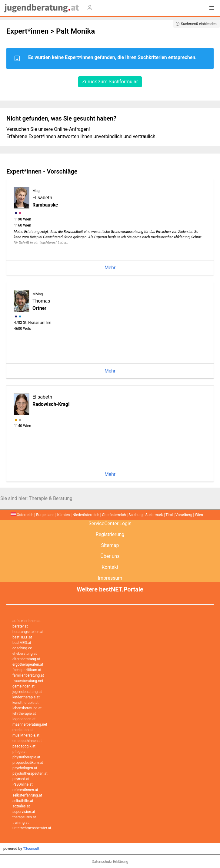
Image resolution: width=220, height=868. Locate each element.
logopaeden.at (24, 719)
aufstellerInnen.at (27, 621)
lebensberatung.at (27, 708)
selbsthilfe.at (23, 801)
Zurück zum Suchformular (110, 82)
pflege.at (20, 752)
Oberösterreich (114, 515)
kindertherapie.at (26, 697)
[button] (212, 8)
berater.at (20, 626)
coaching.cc (22, 648)
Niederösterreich (86, 515)
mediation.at (23, 730)
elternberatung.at (26, 659)
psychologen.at (25, 768)
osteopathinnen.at (27, 741)
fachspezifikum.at (27, 670)
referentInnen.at (25, 790)
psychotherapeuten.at (30, 774)
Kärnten (64, 515)
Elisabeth (45, 198)
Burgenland (45, 515)
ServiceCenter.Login (110, 523)
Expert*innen (28, 31)
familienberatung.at (28, 675)
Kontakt (110, 567)
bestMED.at (22, 643)
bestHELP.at (22, 637)
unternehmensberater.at (32, 828)
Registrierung (110, 534)
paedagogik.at (24, 746)
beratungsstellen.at (28, 632)
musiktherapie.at (26, 735)
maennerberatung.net (30, 724)
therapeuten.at (24, 817)
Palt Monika (75, 31)
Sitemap (110, 545)
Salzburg (136, 515)
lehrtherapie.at (24, 714)
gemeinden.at (23, 686)
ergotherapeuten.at (28, 664)
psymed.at (21, 779)
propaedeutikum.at (28, 763)
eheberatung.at (25, 654)
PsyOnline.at (23, 784)
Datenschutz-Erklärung (110, 862)
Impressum (110, 578)
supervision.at (24, 812)
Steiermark (154, 515)
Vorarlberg (184, 515)
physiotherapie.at (26, 757)
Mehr (110, 268)
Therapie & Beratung (51, 498)
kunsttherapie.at (25, 703)
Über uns (110, 556)
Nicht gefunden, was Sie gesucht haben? (61, 118)
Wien (199, 515)
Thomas (41, 301)
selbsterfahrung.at (27, 795)
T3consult (31, 849)
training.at (21, 823)
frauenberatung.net (28, 681)
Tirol (169, 515)
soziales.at (21, 806)
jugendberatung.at (27, 692)
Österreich (22, 515)
